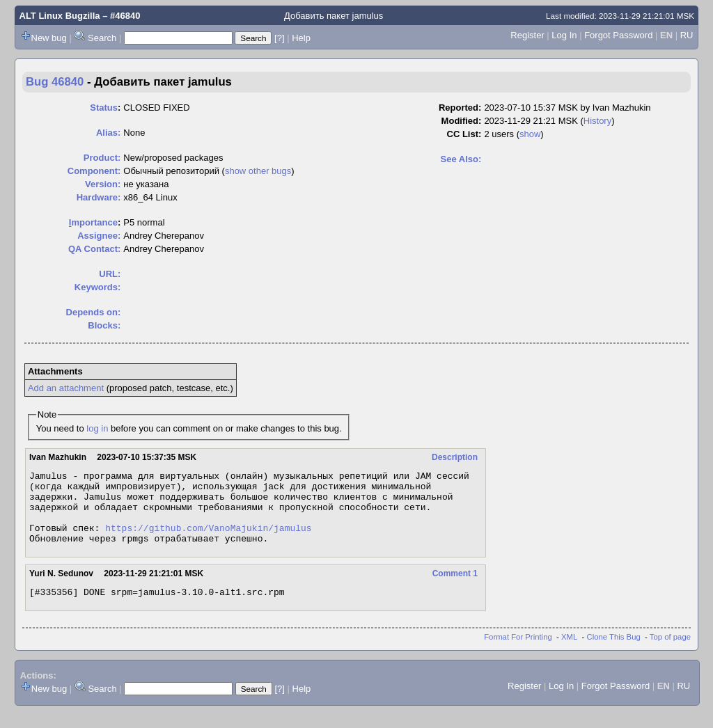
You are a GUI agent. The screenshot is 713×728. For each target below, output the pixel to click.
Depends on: (94, 312)
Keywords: (97, 287)
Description (455, 457)
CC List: (464, 134)
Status (104, 108)
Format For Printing (518, 654)
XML (569, 654)
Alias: (108, 133)
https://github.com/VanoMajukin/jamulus (208, 540)
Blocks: (104, 325)
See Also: (461, 159)
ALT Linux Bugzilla (60, 16)
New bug (49, 38)
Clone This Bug (614, 654)
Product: (102, 158)
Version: (103, 184)
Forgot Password (618, 35)
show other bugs (258, 171)
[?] (279, 38)
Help (301, 38)
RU (687, 35)
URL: (110, 274)
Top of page (670, 654)
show (530, 134)
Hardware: (99, 197)
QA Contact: (94, 249)
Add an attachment (66, 388)
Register (527, 35)
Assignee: (99, 236)
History (597, 121)
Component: (94, 171)
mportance (93, 222)
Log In (564, 35)
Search (102, 38)
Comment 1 (455, 588)
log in (97, 428)
